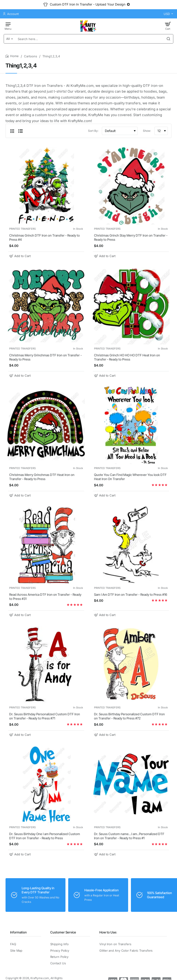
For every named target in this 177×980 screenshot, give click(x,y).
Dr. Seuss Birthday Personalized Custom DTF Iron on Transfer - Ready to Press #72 (129, 716)
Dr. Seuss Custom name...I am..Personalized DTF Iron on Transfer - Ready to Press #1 (129, 836)
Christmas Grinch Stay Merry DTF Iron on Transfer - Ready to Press (131, 237)
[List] (21, 131)
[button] (21, 256)
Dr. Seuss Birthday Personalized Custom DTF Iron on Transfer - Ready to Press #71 (45, 716)
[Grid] (12, 131)
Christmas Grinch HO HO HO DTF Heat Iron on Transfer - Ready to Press (127, 357)
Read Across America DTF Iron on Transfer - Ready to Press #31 (45, 597)
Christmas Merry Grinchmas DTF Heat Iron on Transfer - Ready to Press (42, 477)
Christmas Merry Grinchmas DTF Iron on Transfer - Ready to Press (46, 357)
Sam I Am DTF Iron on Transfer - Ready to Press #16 (131, 594)
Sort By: (93, 131)
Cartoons (31, 56)
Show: (147, 131)
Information (18, 932)
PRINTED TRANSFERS (22, 229)
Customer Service (63, 932)
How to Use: (108, 932)
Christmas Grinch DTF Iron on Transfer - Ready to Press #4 (44, 237)
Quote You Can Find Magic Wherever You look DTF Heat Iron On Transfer (130, 477)
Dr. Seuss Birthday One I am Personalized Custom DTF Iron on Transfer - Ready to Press (45, 836)
